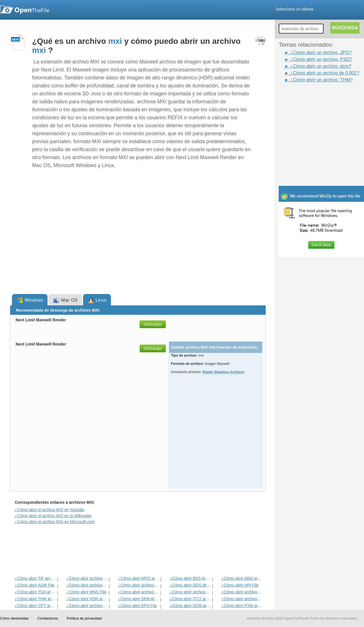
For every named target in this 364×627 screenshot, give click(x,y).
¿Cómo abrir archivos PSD (139, 585)
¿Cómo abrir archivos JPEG (87, 578)
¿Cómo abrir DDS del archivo (190, 585)
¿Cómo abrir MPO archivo (139, 578)
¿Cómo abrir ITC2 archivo (190, 599)
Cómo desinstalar (14, 618)
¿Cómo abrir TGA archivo (35, 592)
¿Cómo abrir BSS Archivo (190, 578)
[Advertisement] (313, 96)
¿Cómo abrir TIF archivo (35, 578)
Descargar (153, 324)
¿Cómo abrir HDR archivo (87, 599)
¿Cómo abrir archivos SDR (87, 606)
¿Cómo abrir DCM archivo (190, 606)
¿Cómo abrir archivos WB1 (190, 592)
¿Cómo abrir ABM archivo (242, 578)
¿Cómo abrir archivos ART (242, 599)
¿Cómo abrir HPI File (240, 585)
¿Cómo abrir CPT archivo (35, 606)
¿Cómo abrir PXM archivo (242, 606)
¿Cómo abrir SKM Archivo (139, 599)
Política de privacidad (84, 618)
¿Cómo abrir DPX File (137, 606)
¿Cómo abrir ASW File (35, 585)
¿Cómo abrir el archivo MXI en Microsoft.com (55, 522)
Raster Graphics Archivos (223, 372)
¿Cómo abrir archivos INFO (87, 585)
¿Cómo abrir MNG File (86, 592)
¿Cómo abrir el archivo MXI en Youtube (49, 510)
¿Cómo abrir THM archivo (35, 599)
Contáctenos (48, 618)
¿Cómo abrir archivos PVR (139, 592)
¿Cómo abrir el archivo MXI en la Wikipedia (53, 516)
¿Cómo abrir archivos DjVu (242, 592)
